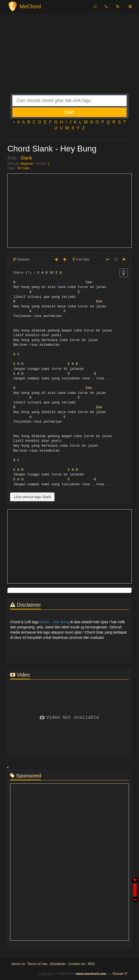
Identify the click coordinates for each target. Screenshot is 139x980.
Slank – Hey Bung (55, 622)
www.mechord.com (91, 974)
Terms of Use (38, 964)
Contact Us (77, 964)
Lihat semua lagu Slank (32, 497)
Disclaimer (58, 964)
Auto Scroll (135, 883)
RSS (91, 964)
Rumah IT (120, 974)
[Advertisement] (69, 57)
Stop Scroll (135, 896)
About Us (18, 964)
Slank (26, 158)
